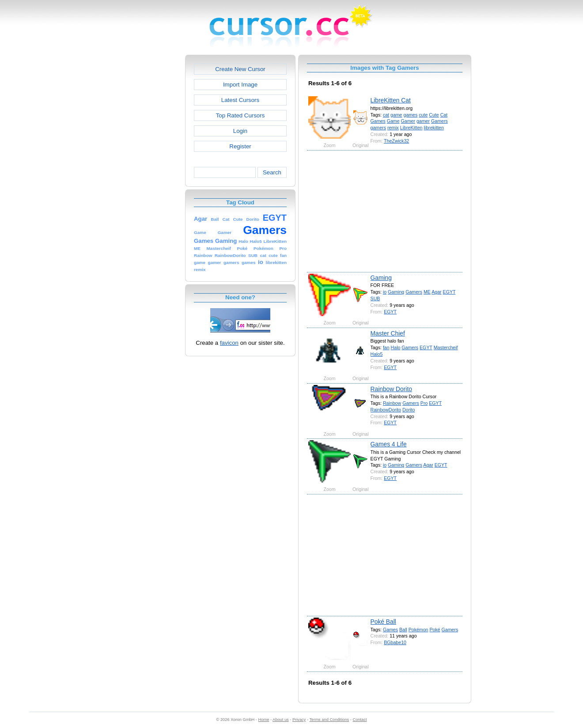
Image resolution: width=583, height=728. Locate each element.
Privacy (299, 720)
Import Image (240, 85)
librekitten (433, 128)
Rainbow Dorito (391, 389)
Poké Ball (383, 622)
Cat (444, 115)
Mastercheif (446, 347)
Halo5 (377, 354)
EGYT (449, 292)
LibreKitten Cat (391, 100)
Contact (360, 720)
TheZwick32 (396, 141)
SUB (375, 298)
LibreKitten (411, 128)
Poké (435, 630)
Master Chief (388, 333)
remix (393, 128)
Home (264, 720)
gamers (378, 128)
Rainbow (392, 403)
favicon (229, 343)
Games (378, 121)
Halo (396, 347)
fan (386, 347)
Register (240, 146)
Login (240, 131)
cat (386, 115)
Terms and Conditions (329, 720)
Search (272, 172)
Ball (403, 630)
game (396, 115)
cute (423, 115)
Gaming (381, 278)
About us (281, 720)
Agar (436, 292)
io (385, 292)
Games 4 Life (389, 444)
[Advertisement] (147, 187)
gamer (423, 121)
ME (427, 292)
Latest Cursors (240, 100)
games (410, 115)
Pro (424, 403)
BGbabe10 (395, 642)
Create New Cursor (240, 69)
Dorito (409, 410)
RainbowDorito (386, 410)
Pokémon (418, 630)
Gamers (439, 121)
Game (393, 121)
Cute (434, 115)
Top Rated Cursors (240, 115)
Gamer (408, 121)
